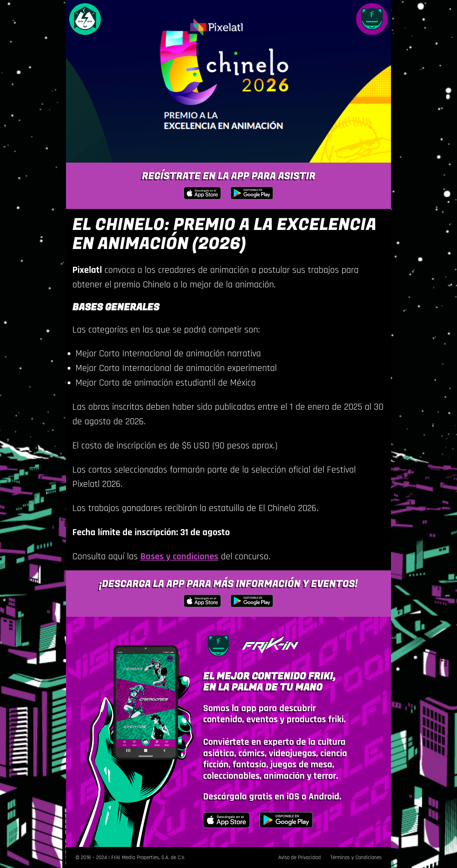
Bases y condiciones (179, 556)
